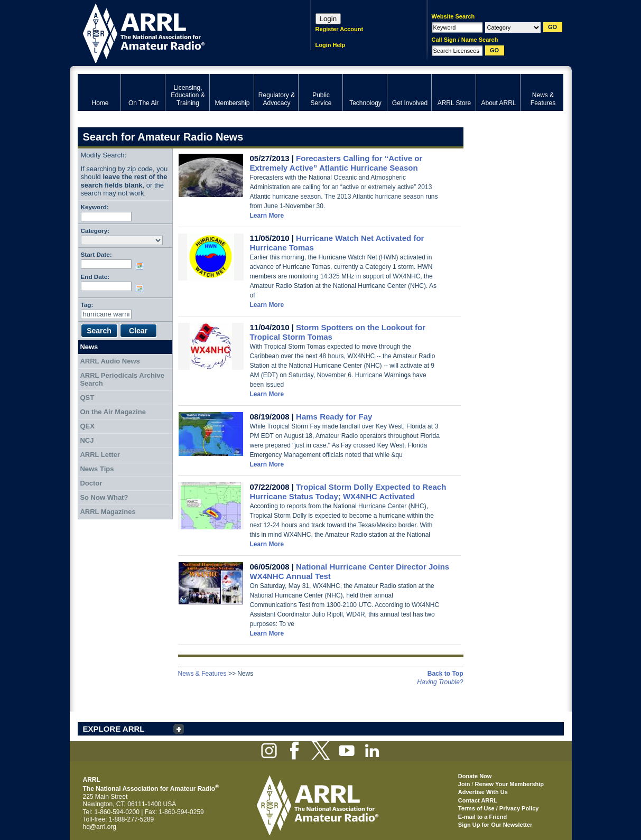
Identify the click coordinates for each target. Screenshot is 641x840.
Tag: (87, 305)
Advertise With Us (483, 792)
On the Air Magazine (113, 412)
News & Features (202, 674)
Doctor (91, 483)
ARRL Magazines (108, 512)
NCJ (87, 440)
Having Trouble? (440, 682)
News (89, 347)
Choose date (142, 266)
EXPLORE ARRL (114, 729)
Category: (95, 231)
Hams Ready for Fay (334, 417)
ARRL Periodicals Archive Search (122, 380)
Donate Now (475, 776)
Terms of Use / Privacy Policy (499, 808)
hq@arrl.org (100, 827)
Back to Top (445, 674)
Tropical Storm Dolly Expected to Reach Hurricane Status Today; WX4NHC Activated (348, 492)
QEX (87, 426)
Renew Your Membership (509, 784)
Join (464, 784)
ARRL (180, 32)
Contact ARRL (478, 800)
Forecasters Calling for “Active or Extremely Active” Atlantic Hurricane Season (336, 163)
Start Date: (96, 254)
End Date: (95, 277)
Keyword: (95, 207)
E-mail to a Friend (482, 817)
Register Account (340, 29)
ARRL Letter (100, 455)
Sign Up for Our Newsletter (495, 825)
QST (87, 398)
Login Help (331, 45)
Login (328, 19)
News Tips (97, 469)
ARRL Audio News (110, 361)
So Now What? (104, 497)
